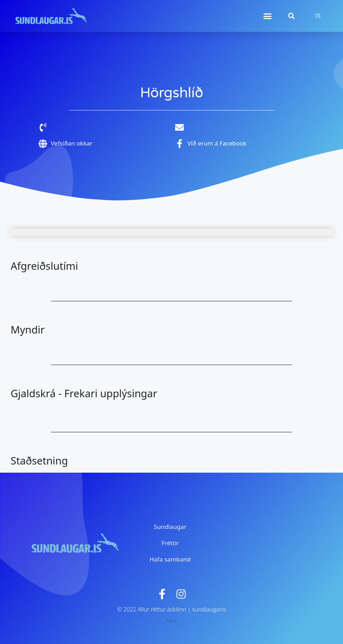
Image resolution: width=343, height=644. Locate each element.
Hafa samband (170, 559)
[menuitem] (318, 16)
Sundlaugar (170, 527)
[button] (268, 16)
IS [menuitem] (318, 16)
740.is (171, 621)
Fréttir (170, 543)
